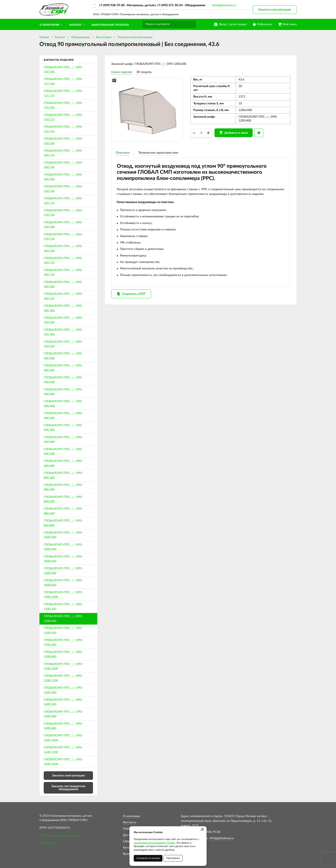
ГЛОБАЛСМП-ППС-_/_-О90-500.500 (63, 416)
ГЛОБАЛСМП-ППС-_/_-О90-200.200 (63, 177)
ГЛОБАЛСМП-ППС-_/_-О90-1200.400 (63, 619)
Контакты (130, 822)
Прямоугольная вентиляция (135, 37)
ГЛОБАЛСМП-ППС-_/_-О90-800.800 (63, 523)
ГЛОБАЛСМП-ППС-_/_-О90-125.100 (63, 82)
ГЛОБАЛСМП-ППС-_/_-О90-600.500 (63, 452)
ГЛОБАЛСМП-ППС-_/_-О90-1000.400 (63, 547)
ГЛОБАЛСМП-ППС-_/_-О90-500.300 (63, 392)
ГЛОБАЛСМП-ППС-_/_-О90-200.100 (63, 141)
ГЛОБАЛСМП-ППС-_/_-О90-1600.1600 (63, 762)
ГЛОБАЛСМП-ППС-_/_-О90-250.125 (63, 201)
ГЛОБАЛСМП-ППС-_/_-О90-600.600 (63, 463)
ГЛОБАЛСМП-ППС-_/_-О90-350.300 (63, 332)
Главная (44, 37)
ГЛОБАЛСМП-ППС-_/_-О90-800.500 (63, 499)
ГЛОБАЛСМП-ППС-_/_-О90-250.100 (63, 189)
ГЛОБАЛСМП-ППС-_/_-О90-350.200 (63, 320)
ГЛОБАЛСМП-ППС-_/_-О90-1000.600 (63, 571)
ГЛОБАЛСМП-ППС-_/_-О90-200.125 (63, 153)
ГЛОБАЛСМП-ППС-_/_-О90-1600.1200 (63, 750)
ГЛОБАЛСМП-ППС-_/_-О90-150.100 (63, 105)
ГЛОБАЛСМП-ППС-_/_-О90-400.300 (63, 368)
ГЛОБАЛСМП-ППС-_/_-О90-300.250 (63, 296)
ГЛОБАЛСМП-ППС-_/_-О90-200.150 (63, 165)
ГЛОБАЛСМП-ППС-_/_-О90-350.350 (63, 344)
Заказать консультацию (275, 10)
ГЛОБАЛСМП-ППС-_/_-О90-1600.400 (63, 690)
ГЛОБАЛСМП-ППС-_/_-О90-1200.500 (63, 631)
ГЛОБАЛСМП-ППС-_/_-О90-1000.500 (63, 559)
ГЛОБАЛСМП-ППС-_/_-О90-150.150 (63, 129)
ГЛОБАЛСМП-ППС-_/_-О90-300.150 (63, 273)
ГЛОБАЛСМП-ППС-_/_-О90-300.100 (63, 249)
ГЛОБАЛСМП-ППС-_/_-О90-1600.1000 (63, 738)
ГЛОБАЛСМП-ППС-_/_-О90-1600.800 (63, 726)
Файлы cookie (48, 843)
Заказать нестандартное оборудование (68, 788)
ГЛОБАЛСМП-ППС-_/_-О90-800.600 (63, 511)
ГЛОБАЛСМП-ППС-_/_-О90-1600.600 (63, 714)
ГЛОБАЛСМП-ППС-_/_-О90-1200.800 (63, 654)
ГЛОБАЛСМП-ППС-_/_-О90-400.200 (63, 356)
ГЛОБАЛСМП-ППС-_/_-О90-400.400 (63, 380)
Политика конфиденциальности (60, 836)
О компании (131, 816)
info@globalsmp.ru (224, 5)
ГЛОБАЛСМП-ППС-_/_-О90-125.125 (63, 93)
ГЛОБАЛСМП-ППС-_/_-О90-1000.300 (63, 535)
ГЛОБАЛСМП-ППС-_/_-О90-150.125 (63, 117)
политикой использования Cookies (154, 843)
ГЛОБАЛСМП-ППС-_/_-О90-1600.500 (63, 702)
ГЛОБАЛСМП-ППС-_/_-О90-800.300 (63, 475)
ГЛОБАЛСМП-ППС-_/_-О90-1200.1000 (63, 666)
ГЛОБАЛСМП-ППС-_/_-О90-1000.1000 (63, 595)
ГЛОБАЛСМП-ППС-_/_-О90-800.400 (63, 487)
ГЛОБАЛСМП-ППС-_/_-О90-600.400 (63, 440)
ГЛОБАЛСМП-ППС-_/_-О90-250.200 (63, 225)
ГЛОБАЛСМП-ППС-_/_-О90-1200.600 (63, 642)
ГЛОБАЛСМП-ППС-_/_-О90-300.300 (63, 308)
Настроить (173, 858)
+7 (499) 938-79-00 (112, 5)
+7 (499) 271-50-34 (170, 5)
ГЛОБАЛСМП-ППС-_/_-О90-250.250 (63, 237)
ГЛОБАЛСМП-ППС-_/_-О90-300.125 (63, 261)
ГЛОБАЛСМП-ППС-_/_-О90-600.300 (63, 428)
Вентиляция (104, 37)
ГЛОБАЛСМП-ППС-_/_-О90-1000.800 (63, 583)
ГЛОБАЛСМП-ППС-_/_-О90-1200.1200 (63, 678)
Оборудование (81, 37)
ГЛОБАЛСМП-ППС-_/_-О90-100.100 (63, 70)
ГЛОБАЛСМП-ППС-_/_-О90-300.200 (63, 285)
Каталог (60, 37)
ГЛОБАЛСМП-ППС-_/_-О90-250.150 (63, 213)
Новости (129, 829)
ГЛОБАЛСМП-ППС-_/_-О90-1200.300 (63, 607)
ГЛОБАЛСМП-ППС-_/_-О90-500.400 (63, 404)
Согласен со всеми (148, 858)
